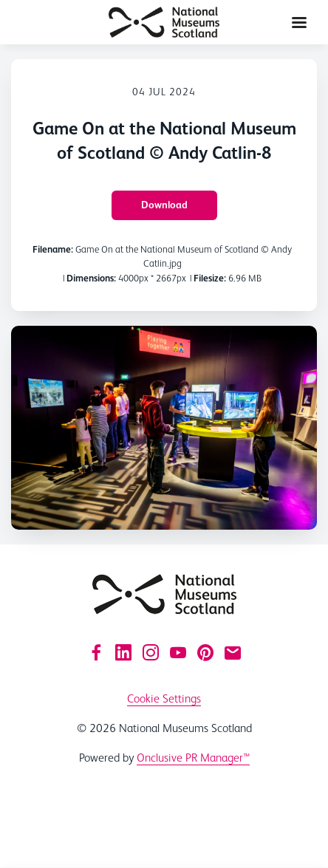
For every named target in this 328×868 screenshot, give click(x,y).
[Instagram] (151, 652)
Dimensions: (91, 278)
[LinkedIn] (123, 652)
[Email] (233, 652)
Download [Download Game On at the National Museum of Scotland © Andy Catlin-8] (164, 205)
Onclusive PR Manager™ (193, 758)
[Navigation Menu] (299, 22)
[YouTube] (178, 652)
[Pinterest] (205, 652)
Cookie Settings (164, 698)
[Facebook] (96, 652)
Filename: (53, 249)
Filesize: (210, 278)
